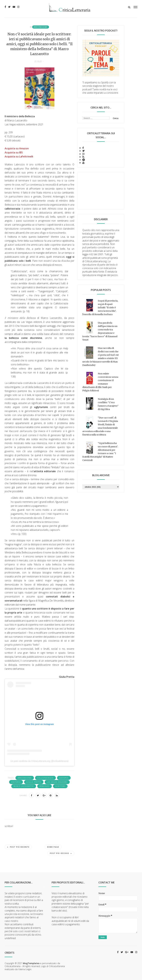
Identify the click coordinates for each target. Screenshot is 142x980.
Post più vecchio (61, 853)
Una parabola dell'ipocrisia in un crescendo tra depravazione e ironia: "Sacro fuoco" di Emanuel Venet (100, 331)
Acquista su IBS (14, 152)
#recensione (41, 27)
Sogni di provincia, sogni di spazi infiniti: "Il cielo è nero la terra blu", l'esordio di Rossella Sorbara (100, 308)
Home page (53, 847)
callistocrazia (45, 778)
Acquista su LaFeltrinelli (19, 156)
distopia (64, 778)
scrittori (60, 786)
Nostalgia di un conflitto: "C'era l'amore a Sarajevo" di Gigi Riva (108, 404)
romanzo (45, 786)
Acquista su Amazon (17, 148)
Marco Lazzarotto (24, 786)
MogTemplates (31, 963)
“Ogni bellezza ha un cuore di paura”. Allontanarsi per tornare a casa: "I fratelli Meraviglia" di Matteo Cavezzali (100, 452)
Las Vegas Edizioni (57, 782)
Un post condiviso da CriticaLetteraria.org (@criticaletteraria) (39, 761)
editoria (16, 782)
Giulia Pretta (34, 782)
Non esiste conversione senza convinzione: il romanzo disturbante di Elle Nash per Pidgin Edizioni (100, 382)
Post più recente (18, 847)
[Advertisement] (101, 191)
